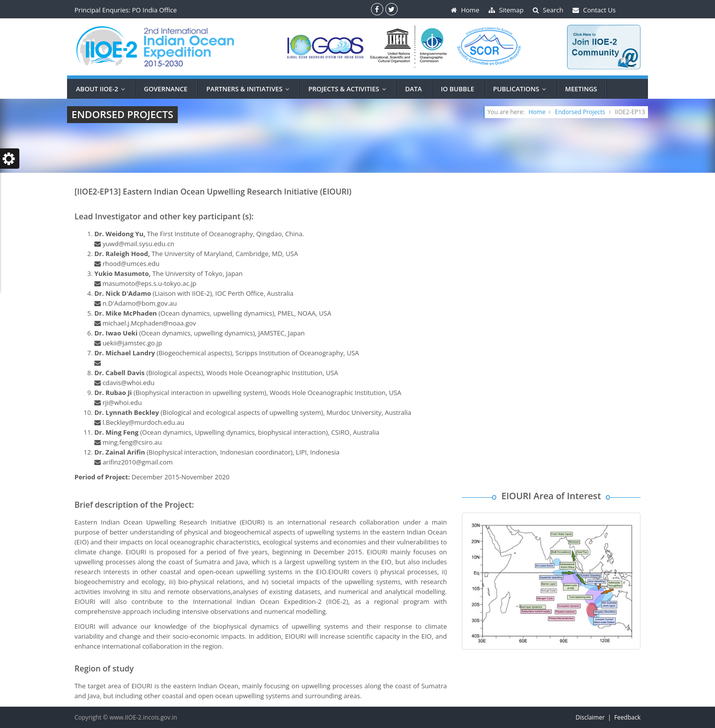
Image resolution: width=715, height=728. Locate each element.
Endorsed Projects (580, 112)
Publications (522, 89)
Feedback (627, 717)
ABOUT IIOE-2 (103, 89)
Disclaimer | (595, 717)
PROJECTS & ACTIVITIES (350, 89)
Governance (166, 89)
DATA (414, 89)
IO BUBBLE (458, 89)
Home (537, 112)
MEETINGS (581, 89)
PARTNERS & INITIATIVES (250, 89)
